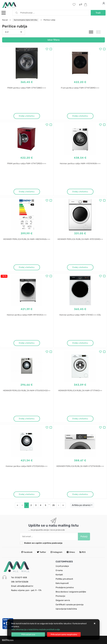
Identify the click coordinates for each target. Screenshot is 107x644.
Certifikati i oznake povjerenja (70, 605)
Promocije (60, 596)
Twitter (41, 552)
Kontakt (59, 575)
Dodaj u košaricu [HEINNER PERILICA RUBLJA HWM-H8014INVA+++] (27, 267)
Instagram (56, 552)
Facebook (27, 552)
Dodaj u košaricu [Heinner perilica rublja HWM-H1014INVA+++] (80, 192)
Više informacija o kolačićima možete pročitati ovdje (36, 630)
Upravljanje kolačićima (66, 609)
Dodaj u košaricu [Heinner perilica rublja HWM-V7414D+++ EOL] (80, 343)
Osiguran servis (63, 600)
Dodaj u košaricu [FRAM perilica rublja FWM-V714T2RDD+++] (27, 192)
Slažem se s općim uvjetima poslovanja (43, 543)
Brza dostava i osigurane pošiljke (71, 592)
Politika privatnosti (64, 579)
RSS (83, 552)
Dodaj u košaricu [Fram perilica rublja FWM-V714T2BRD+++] (80, 116)
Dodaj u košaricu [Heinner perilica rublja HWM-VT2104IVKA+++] (27, 494)
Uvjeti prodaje (62, 566)
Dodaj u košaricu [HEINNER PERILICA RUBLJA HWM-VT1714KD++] (80, 419)
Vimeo (71, 552)
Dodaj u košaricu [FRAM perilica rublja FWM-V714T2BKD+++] (27, 116)
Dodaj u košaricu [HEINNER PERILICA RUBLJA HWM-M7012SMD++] (80, 267)
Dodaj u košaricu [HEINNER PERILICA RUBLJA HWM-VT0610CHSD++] (27, 419)
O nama (59, 570)
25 (53, 505)
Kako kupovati (62, 583)
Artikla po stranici (81, 505)
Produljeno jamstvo (65, 587)
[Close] (28, 635)
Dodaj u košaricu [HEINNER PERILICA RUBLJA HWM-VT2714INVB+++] (80, 494)
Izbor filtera (53, 40)
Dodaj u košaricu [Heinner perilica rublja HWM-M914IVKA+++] (27, 343)
